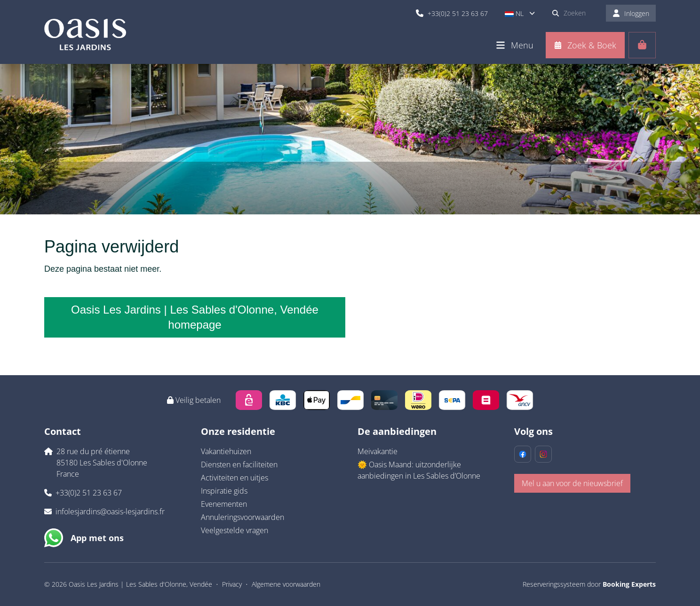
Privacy (232, 584)
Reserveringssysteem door (589, 584)
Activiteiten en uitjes (235, 478)
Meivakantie (378, 451)
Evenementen (224, 504)
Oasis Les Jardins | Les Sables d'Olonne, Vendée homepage (195, 317)
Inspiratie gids (224, 491)
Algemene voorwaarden (286, 584)
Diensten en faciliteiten (239, 464)
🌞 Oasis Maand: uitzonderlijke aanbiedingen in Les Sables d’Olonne (419, 470)
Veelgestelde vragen (235, 530)
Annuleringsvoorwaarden (243, 517)
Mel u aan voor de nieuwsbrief (572, 483)
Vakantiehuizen (226, 451)
